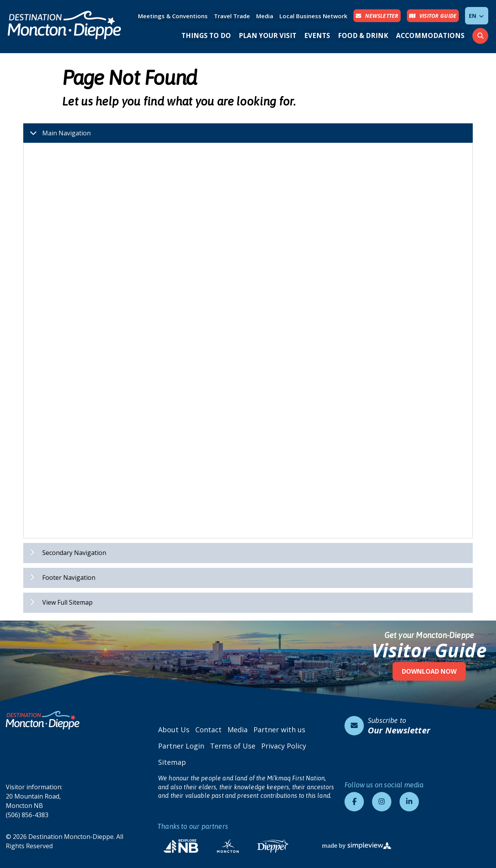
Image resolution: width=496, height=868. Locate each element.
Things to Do (206, 35)
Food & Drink (363, 35)
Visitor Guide (429, 650)
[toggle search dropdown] (480, 36)
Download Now (429, 671)
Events (317, 35)
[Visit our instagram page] (382, 801)
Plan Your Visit (268, 35)
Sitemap (172, 762)
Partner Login (181, 746)
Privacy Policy (284, 746)
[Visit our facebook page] (354, 801)
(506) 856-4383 (27, 815)
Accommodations (430, 35)
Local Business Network (313, 16)
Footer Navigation (59, 578)
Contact (208, 730)
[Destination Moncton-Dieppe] (65, 25)
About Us (174, 730)
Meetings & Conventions (173, 16)
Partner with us (279, 730)
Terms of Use (233, 746)
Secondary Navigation (65, 553)
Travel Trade (232, 16)
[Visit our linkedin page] (409, 801)
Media (265, 16)
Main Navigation (57, 133)
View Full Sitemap (58, 602)
